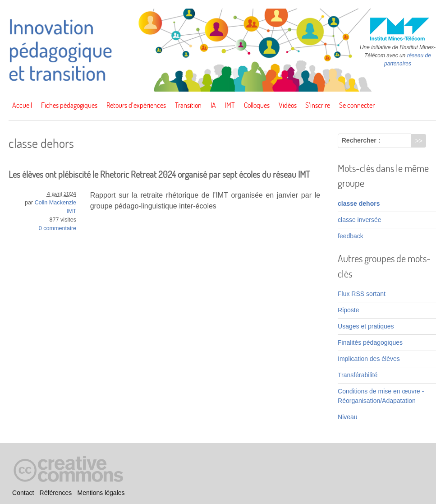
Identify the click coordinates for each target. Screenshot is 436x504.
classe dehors (359, 203)
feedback (351, 236)
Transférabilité (358, 375)
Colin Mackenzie (55, 203)
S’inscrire (318, 105)
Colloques (257, 105)
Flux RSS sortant (362, 294)
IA (213, 105)
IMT (230, 105)
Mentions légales (101, 493)
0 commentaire (57, 228)
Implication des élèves (369, 359)
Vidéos (288, 105)
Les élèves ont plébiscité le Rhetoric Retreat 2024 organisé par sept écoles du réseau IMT (159, 174)
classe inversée (360, 220)
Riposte (348, 310)
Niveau (348, 417)
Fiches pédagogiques (69, 105)
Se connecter (357, 105)
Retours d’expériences (136, 105)
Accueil (22, 105)
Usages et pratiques (366, 326)
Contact (23, 493)
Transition (188, 105)
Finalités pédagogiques (370, 342)
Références (56, 493)
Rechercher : (361, 140)
